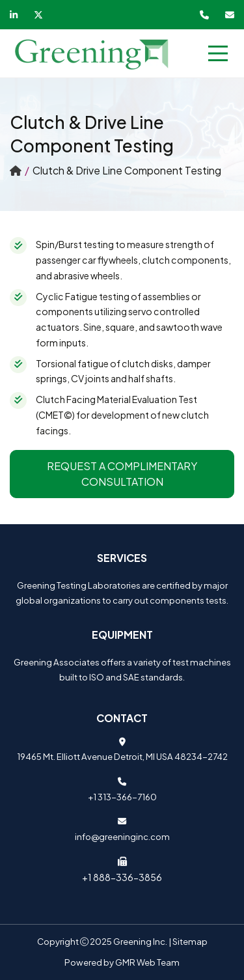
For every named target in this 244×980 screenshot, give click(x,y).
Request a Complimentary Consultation (122, 474)
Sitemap (190, 941)
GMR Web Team (147, 962)
